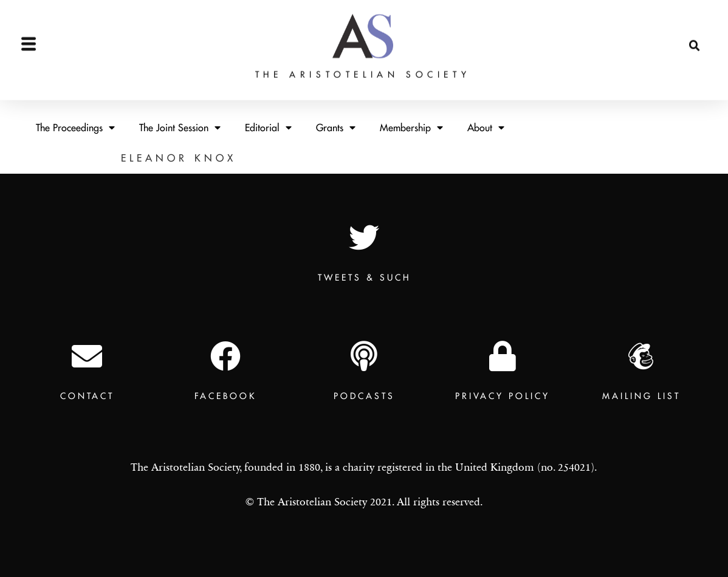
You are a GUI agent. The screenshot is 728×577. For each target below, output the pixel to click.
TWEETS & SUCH (364, 278)
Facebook (225, 396)
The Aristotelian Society (363, 44)
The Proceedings (75, 128)
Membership (411, 128)
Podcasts (364, 396)
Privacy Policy (503, 396)
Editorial (268, 128)
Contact (87, 396)
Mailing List (641, 396)
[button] (695, 15)
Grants (336, 128)
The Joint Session (180, 128)
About (486, 128)
